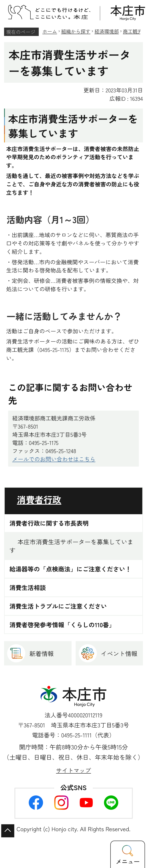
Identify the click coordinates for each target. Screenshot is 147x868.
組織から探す (76, 31)
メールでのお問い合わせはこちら (54, 459)
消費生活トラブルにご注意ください (58, 606)
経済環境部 (107, 31)
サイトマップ (73, 770)
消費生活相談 (28, 587)
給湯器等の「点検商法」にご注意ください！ (70, 569)
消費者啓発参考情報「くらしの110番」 (62, 625)
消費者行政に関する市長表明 (49, 523)
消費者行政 (39, 499)
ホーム (50, 31)
